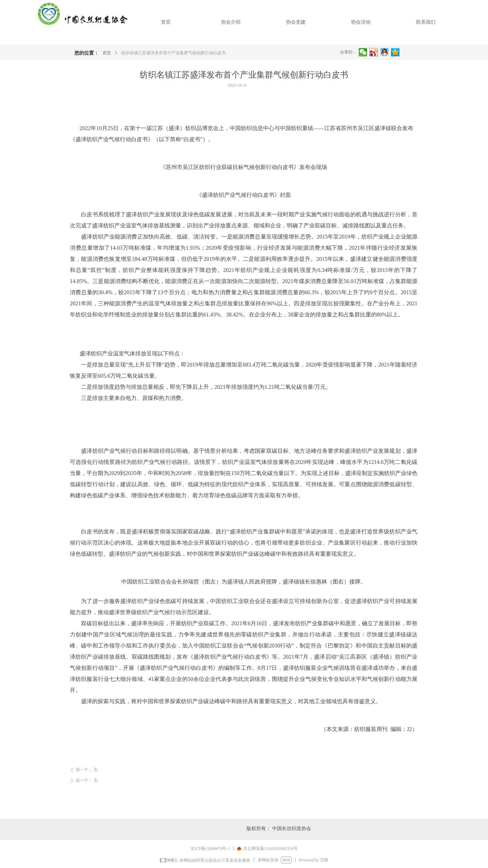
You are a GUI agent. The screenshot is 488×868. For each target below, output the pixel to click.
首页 (107, 53)
